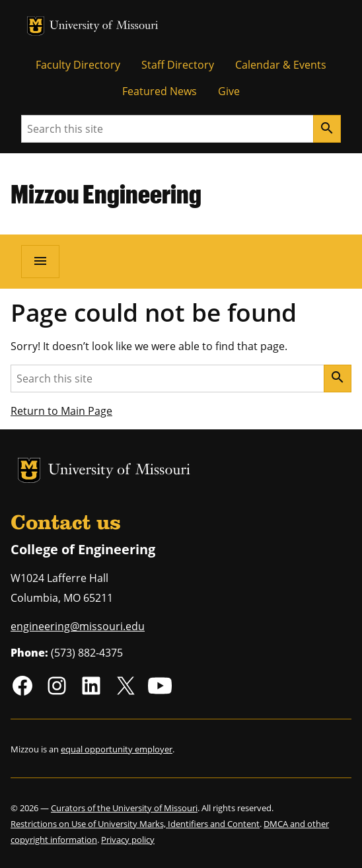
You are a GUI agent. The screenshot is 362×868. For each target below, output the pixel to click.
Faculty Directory (78, 65)
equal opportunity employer (117, 749)
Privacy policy (128, 840)
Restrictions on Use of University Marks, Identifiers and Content (135, 824)
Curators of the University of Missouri (124, 808)
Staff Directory (178, 65)
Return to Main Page (61, 411)
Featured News (160, 91)
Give (229, 91)
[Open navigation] (40, 262)
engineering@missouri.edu (78, 626)
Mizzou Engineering (106, 194)
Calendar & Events (281, 65)
